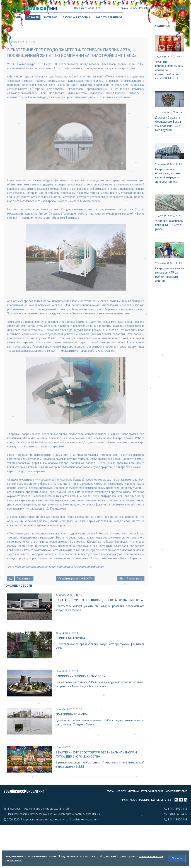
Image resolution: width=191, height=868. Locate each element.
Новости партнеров (176, 791)
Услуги (134, 9)
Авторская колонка (152, 791)
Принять (177, 858)
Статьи (17, 17)
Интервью (51, 17)
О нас (168, 9)
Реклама (144, 9)
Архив (124, 10)
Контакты (157, 9)
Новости (121, 791)
